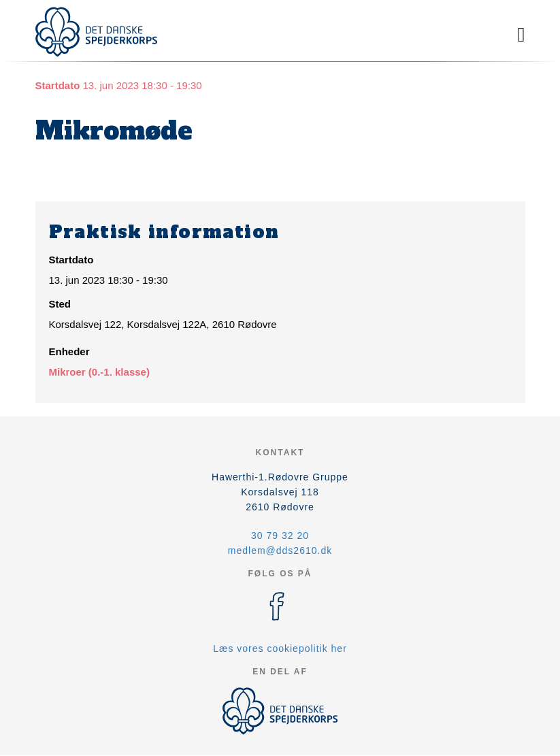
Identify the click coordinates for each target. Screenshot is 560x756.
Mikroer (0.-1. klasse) (99, 372)
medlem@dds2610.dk (280, 550)
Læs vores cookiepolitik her (280, 648)
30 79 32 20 (280, 536)
